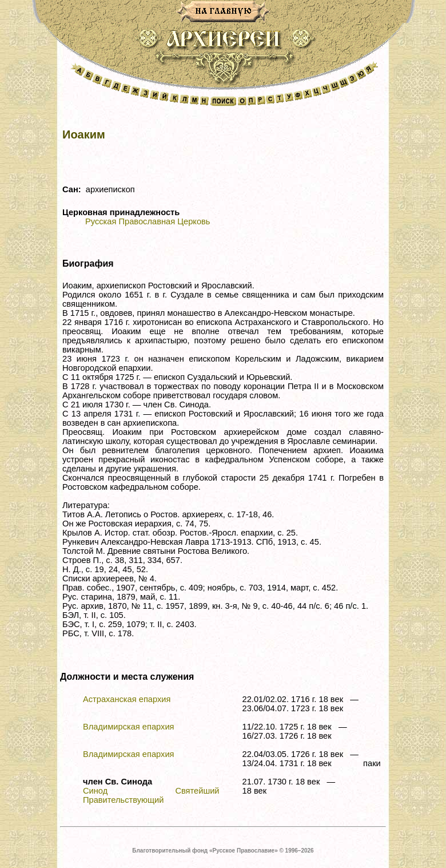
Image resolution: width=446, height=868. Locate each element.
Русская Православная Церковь (148, 221)
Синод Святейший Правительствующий (151, 795)
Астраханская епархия (127, 699)
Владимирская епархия (129, 727)
